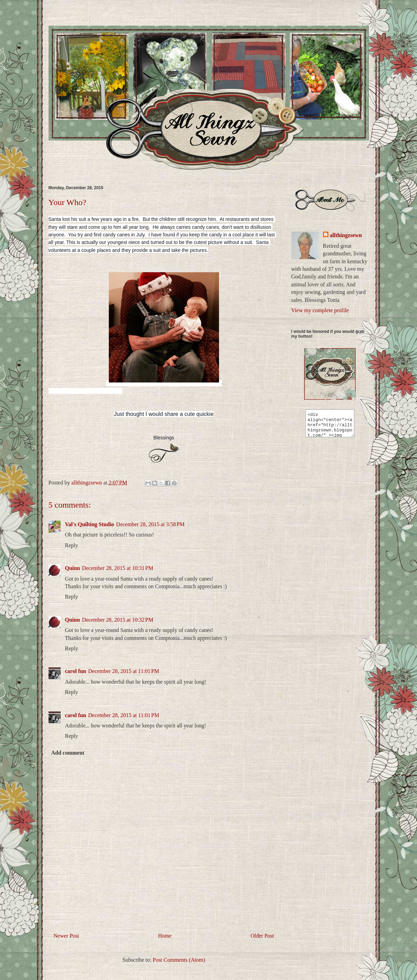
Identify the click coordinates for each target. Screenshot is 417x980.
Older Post (262, 936)
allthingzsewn (346, 235)
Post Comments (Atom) (179, 960)
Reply (72, 545)
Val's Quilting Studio (90, 524)
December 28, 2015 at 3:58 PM (150, 524)
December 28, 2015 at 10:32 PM (118, 620)
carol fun (76, 671)
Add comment (68, 753)
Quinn (73, 568)
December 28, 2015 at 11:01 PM (124, 671)
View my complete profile (320, 310)
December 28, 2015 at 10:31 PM (118, 568)
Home (165, 936)
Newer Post (66, 936)
